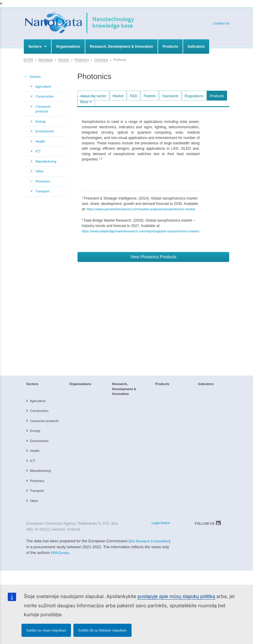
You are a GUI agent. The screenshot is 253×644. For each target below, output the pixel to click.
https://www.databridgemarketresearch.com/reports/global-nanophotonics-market (141, 231)
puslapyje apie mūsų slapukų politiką (176, 596)
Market (118, 96)
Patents (150, 96)
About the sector (93, 96)
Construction (45, 96)
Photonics (43, 181)
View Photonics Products (154, 257)
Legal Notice (161, 523)
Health (40, 141)
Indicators (196, 47)
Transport (43, 191)
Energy (41, 121)
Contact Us (221, 23)
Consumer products (43, 109)
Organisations (68, 47)
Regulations (194, 96)
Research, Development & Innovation (121, 47)
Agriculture (43, 87)
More (86, 102)
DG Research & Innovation (150, 541)
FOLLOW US (208, 523)
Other (40, 171)
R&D (134, 96)
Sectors (37, 47)
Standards (170, 96)
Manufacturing (46, 161)
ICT (38, 151)
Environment (45, 131)
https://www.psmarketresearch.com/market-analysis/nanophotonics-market (141, 209)
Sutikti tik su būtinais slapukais (102, 630)
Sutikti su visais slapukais (46, 630)
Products (170, 47)
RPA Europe (60, 553)
